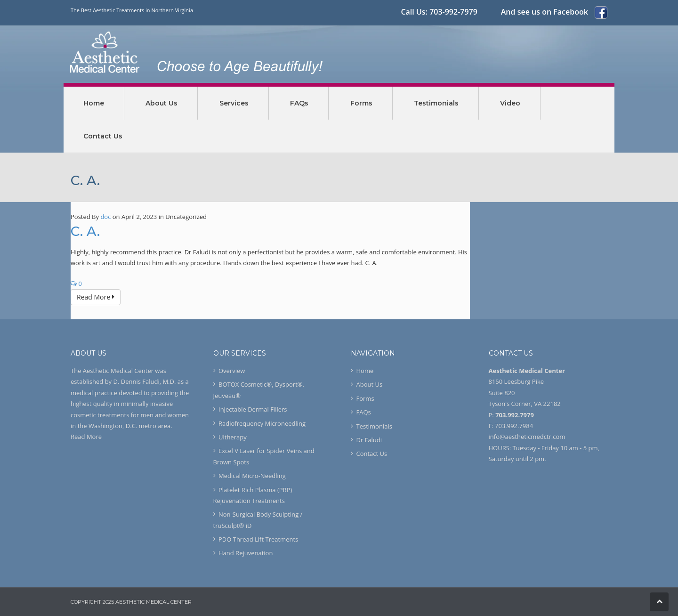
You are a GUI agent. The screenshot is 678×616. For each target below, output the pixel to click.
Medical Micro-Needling (252, 476)
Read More (96, 297)
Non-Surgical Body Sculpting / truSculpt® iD (258, 520)
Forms (365, 398)
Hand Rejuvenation (246, 553)
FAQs (364, 412)
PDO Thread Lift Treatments (258, 539)
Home (365, 371)
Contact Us (372, 454)
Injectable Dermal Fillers (253, 409)
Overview (232, 371)
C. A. (85, 231)
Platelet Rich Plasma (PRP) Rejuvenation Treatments (253, 495)
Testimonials (374, 426)
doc (105, 217)
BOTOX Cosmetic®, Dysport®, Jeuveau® (259, 390)
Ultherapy (233, 437)
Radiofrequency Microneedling (262, 423)
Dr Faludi (369, 440)
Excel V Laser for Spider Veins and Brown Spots (264, 456)
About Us (370, 384)
